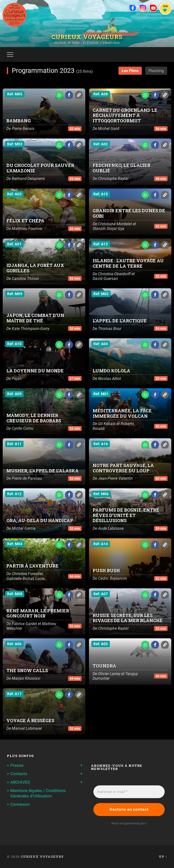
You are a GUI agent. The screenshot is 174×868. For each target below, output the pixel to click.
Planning (156, 71)
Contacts (19, 774)
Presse (17, 765)
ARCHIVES (20, 782)
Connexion (20, 804)
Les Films (130, 71)
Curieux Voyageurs (87, 37)
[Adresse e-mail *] (129, 792)
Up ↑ (163, 856)
